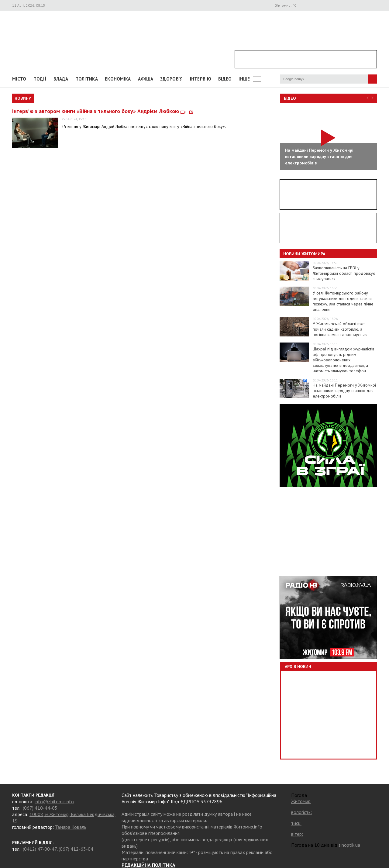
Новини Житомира (304, 254)
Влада (61, 79)
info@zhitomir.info (54, 801)
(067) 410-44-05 (40, 808)
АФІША (146, 79)
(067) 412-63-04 (76, 849)
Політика (87, 79)
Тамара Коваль (71, 827)
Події (40, 79)
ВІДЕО (225, 79)
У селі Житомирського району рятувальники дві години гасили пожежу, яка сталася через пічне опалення (343, 301)
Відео (290, 98)
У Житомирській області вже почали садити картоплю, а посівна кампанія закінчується (340, 329)
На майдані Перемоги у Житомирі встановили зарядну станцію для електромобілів (344, 391)
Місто (19, 79)
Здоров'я (171, 79)
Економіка (118, 79)
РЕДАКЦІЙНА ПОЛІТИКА (148, 865)
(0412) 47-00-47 (40, 849)
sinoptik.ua (349, 845)
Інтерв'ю (201, 79)
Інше (244, 79)
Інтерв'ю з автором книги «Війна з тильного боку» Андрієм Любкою (103, 111)
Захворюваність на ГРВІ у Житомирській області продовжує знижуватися (344, 273)
